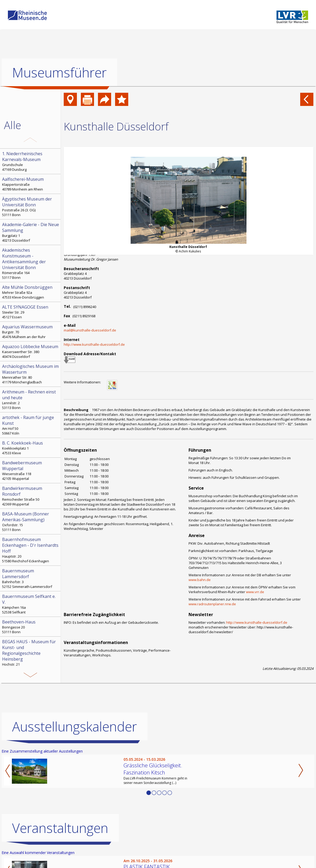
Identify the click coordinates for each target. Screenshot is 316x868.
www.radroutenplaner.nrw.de (212, 604)
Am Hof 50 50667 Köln (31, 425)
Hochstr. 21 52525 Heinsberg (31, 655)
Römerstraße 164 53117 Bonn (31, 264)
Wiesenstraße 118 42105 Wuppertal (31, 470)
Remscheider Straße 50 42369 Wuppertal (31, 496)
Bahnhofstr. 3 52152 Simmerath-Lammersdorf (31, 578)
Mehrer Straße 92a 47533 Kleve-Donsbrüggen (31, 292)
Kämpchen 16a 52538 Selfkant (31, 604)
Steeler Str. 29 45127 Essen (31, 312)
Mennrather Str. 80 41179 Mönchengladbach (31, 374)
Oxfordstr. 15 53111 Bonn (31, 521)
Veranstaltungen (60, 828)
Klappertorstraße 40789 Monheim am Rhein (31, 184)
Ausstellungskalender (75, 726)
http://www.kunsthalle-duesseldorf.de (94, 344)
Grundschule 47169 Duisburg (31, 161)
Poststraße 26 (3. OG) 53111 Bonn (31, 207)
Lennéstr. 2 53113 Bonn (31, 399)
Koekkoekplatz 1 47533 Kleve (31, 448)
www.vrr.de (255, 592)
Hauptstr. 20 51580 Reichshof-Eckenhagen (31, 550)
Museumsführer (59, 72)
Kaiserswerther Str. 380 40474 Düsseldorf (31, 351)
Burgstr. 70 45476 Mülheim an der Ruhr (31, 331)
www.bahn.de (200, 580)
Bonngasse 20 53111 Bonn (31, 627)
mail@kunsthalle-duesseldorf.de (90, 330)
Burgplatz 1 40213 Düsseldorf (31, 232)
